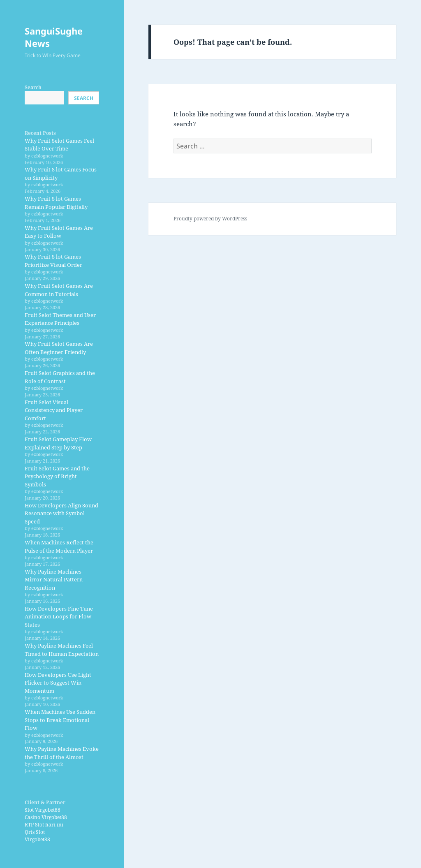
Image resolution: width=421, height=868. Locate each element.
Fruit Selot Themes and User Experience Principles (60, 319)
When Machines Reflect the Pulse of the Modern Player (59, 546)
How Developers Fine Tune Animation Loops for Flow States (59, 617)
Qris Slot (35, 832)
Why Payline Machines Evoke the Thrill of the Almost (62, 753)
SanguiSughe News (54, 37)
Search (33, 87)
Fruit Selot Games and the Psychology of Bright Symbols (57, 476)
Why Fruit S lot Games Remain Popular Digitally (56, 203)
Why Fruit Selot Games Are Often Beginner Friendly (59, 348)
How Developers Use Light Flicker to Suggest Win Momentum (58, 683)
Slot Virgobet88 (43, 810)
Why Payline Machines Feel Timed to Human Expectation (62, 650)
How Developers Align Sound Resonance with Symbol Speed (61, 513)
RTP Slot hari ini (44, 825)
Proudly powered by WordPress (210, 219)
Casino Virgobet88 (46, 817)
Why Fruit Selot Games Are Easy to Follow (59, 232)
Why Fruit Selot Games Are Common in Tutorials (59, 290)
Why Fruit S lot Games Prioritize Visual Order (53, 261)
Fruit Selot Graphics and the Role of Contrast (60, 377)
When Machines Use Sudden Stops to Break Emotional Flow (60, 720)
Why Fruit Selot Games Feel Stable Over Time (59, 145)
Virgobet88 (37, 839)
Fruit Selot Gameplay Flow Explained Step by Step (58, 443)
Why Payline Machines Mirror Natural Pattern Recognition (54, 580)
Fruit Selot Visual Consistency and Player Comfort (54, 410)
